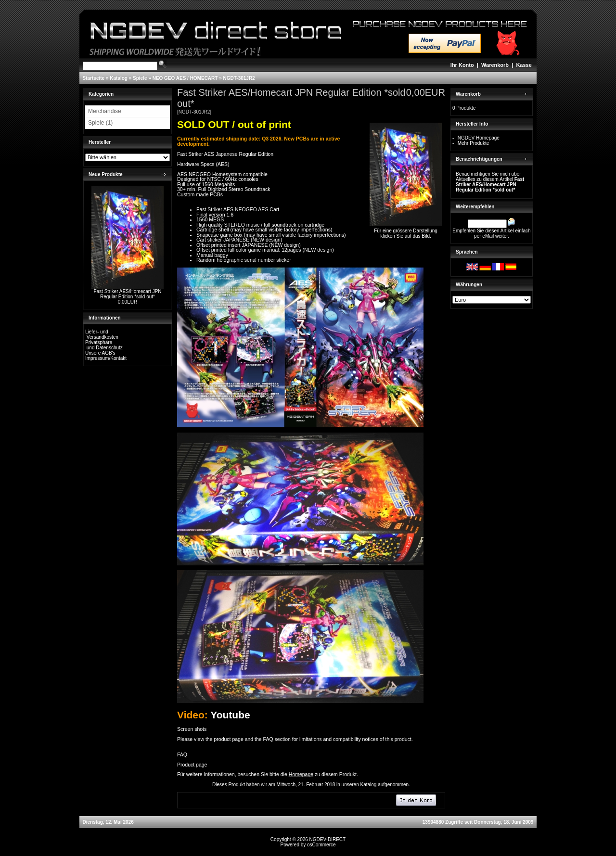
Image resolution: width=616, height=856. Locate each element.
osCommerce (321, 845)
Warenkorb (495, 65)
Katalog (119, 78)
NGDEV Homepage (479, 138)
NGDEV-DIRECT (328, 839)
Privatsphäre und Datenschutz (104, 345)
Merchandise (105, 111)
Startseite (94, 78)
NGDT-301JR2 (239, 78)
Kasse (524, 65)
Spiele (140, 78)
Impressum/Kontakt (106, 358)
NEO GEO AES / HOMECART (185, 78)
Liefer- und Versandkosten (102, 334)
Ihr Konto (462, 65)
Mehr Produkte (474, 143)
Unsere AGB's (100, 353)
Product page (192, 765)
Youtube (230, 715)
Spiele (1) (100, 123)
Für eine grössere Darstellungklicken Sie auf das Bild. (406, 231)
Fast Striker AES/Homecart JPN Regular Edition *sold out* (127, 294)
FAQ (182, 754)
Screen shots (192, 729)
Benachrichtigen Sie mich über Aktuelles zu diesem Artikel (490, 182)
